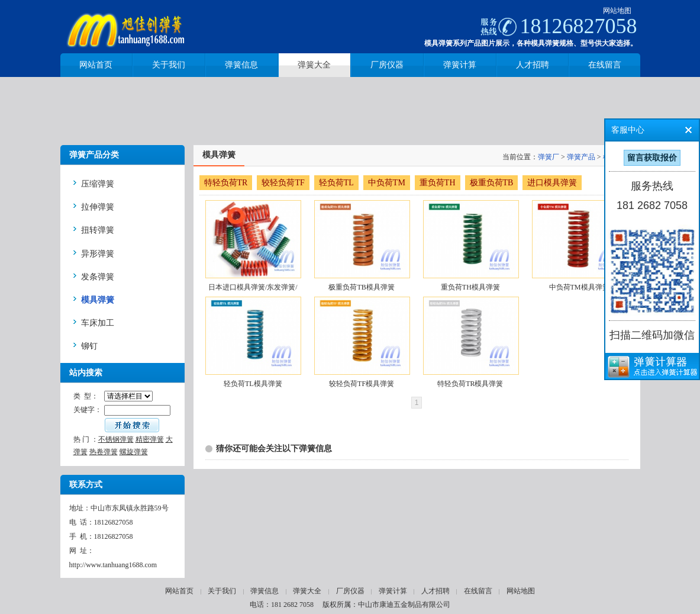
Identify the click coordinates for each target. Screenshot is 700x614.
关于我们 (222, 591)
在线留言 (478, 591)
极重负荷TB (492, 183)
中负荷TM (387, 183)
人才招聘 (436, 591)
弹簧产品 (581, 157)
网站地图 (617, 11)
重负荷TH (438, 183)
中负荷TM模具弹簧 (579, 287)
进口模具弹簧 (552, 183)
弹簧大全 (307, 591)
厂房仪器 (350, 591)
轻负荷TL (336, 183)
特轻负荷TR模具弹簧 (470, 384)
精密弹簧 (150, 439)
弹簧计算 (393, 591)
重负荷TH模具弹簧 (470, 287)
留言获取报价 (652, 158)
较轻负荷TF (283, 183)
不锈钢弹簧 (116, 439)
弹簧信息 (264, 591)
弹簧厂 (549, 157)
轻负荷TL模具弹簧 (253, 384)
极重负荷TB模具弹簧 (361, 287)
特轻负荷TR (226, 183)
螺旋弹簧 (134, 452)
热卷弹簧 (104, 452)
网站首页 (179, 591)
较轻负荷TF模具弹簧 (362, 384)
